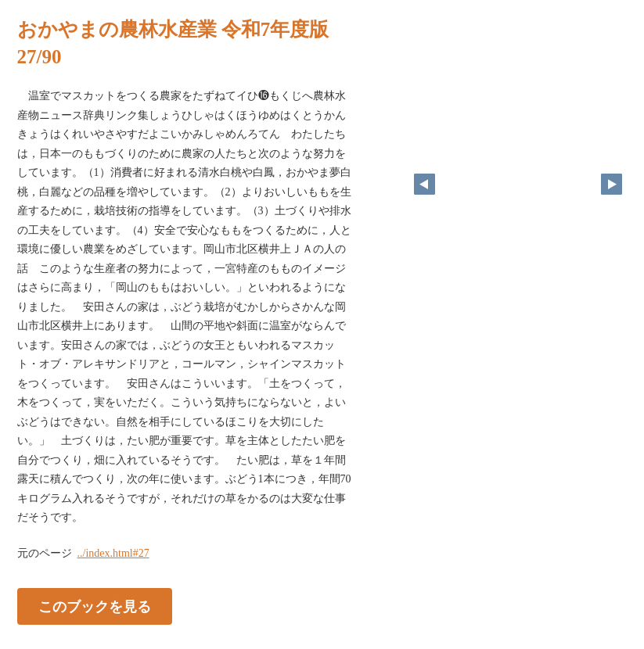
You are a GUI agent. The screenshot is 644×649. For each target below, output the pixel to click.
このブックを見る (95, 606)
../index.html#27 (113, 553)
